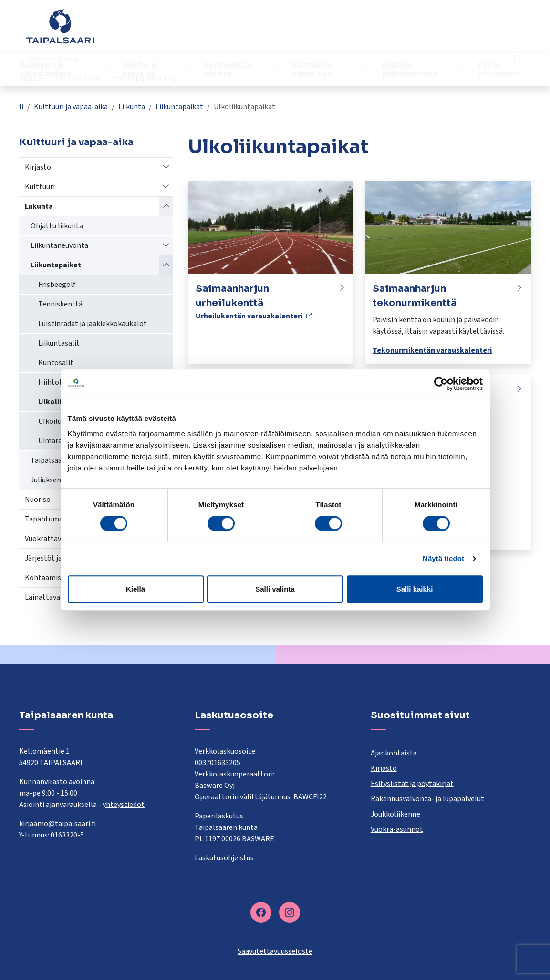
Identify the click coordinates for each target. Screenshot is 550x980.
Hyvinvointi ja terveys (225, 69)
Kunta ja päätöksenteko (401, 69)
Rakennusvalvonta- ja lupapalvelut (427, 799)
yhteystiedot (124, 805)
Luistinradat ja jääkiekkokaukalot (93, 324)
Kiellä (135, 589)
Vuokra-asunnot (397, 829)
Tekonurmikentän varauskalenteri (432, 350)
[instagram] (290, 912)
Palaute (370, 31)
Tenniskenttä (60, 304)
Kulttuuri (40, 187)
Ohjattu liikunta (57, 226)
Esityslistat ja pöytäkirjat (412, 784)
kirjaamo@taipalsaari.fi (58, 824)
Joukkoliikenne (395, 814)
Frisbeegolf (57, 285)
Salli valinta (275, 589)
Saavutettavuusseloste (275, 951)
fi (21, 107)
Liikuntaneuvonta (59, 245)
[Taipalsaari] (60, 26)
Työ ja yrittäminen (486, 69)
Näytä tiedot (443, 558)
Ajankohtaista (394, 753)
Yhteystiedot (417, 31)
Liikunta (132, 107)
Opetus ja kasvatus (140, 69)
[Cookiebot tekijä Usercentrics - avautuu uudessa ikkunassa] (441, 384)
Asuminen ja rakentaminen (50, 69)
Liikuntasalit (59, 343)
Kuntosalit (56, 363)
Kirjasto (38, 167)
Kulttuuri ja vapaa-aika (306, 69)
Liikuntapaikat (179, 107)
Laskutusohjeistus (224, 858)
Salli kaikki (415, 589)
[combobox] (229, 31)
